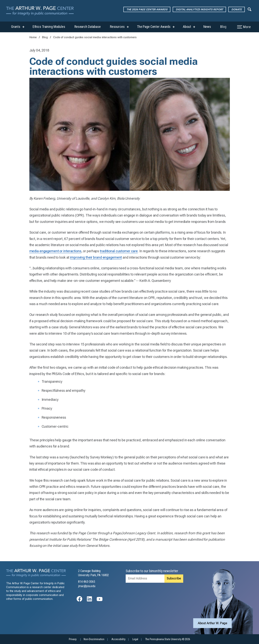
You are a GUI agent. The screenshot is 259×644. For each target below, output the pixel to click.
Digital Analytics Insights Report (199, 9)
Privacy (73, 639)
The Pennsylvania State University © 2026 (168, 639)
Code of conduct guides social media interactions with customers (95, 37)
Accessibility (118, 639)
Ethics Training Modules (49, 27)
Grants (16, 27)
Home (33, 37)
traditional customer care (119, 251)
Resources (117, 27)
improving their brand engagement (96, 257)
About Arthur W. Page (213, 623)
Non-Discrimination (94, 639)
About (187, 27)
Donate (236, 9)
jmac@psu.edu (87, 586)
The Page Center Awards (154, 27)
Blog (223, 27)
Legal (135, 639)
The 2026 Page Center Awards (147, 9)
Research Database (88, 27)
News (207, 27)
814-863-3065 (87, 582)
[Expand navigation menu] (250, 9)
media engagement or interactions (55, 251)
